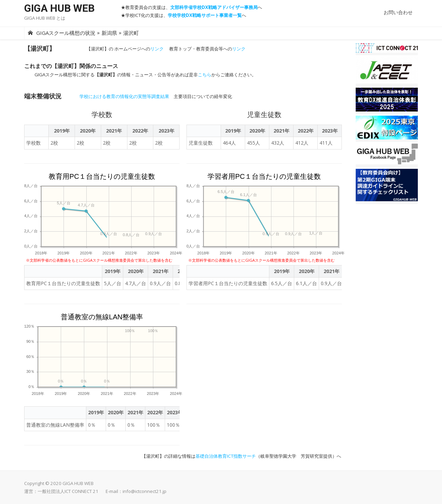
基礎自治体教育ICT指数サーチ (226, 456)
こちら (205, 75)
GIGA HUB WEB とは (45, 18)
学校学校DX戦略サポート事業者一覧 (205, 15)
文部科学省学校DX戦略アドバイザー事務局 (214, 7)
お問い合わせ (398, 12)
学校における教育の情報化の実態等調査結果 (124, 96)
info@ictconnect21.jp (145, 491)
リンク (157, 49)
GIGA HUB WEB (59, 8)
